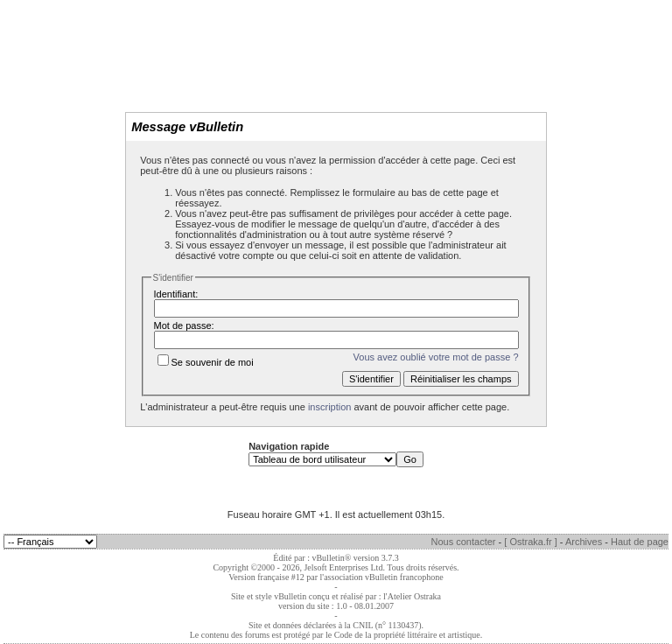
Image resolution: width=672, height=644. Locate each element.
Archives (584, 542)
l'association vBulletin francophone (382, 577)
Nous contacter (464, 542)
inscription (330, 407)
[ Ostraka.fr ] (531, 542)
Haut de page (640, 542)
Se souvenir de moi (206, 362)
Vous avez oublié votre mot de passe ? (436, 357)
